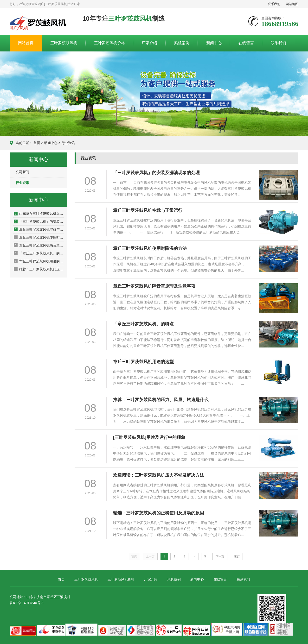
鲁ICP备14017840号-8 (26, 603)
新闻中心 (214, 43)
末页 (237, 556)
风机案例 (182, 43)
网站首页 (26, 43)
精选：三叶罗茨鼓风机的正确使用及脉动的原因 (159, 513)
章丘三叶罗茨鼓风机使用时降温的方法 (39, 237)
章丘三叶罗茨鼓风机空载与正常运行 (39, 229)
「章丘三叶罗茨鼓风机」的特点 (39, 253)
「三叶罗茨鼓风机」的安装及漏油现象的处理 (39, 221)
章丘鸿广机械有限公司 (39, 22)
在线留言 (246, 43)
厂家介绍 (149, 43)
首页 (37, 143)
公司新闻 (22, 172)
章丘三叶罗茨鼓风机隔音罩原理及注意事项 (39, 245)
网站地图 (292, 4)
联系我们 (274, 4)
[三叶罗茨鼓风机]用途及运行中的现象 (149, 437)
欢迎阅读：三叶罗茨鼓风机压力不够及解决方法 (159, 475)
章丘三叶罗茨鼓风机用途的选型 (39, 261)
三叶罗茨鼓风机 (64, 43)
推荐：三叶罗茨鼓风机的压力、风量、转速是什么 (39, 269)
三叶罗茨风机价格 (109, 43)
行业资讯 (68, 143)
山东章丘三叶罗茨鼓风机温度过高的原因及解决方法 (39, 214)
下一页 (220, 556)
